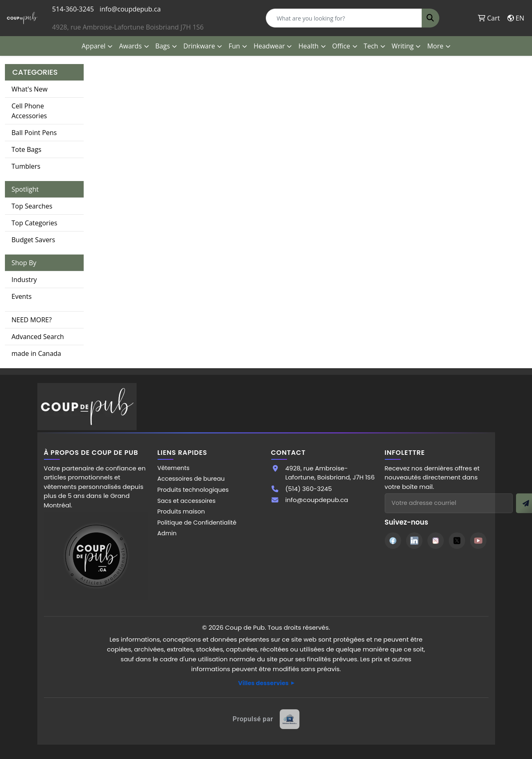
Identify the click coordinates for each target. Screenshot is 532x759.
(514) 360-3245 (309, 489)
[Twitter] (457, 541)
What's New (30, 89)
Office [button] (341, 46)
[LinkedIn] (414, 541)
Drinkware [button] (199, 46)
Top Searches (32, 206)
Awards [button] (130, 46)
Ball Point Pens (34, 133)
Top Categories (34, 223)
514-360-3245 (73, 9)
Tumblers (26, 166)
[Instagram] (436, 541)
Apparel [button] (94, 46)
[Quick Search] (344, 18)
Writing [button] (403, 46)
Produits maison (181, 511)
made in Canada (36, 353)
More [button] (435, 46)
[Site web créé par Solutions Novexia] (266, 719)
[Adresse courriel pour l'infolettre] (449, 503)
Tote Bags (26, 149)
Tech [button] (371, 46)
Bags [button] (163, 46)
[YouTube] (478, 541)
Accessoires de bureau (191, 479)
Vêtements (174, 468)
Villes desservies (263, 683)
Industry (24, 280)
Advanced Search (38, 337)
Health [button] (308, 46)
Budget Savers (33, 240)
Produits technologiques (193, 490)
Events (22, 296)
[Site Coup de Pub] (96, 555)
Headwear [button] (269, 46)
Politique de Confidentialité (197, 523)
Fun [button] (234, 46)
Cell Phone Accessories (29, 111)
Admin (167, 533)
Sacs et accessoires (187, 501)
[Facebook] (393, 541)
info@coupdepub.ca (130, 9)
